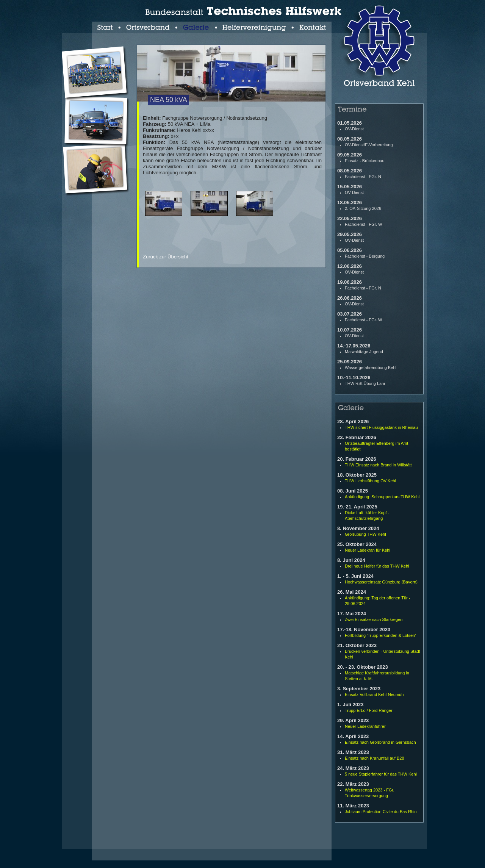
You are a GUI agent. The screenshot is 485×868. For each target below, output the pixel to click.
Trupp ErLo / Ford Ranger (369, 710)
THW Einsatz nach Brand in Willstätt (378, 465)
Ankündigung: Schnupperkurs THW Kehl (382, 497)
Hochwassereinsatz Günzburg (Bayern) (381, 582)
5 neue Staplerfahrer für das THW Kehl (381, 774)
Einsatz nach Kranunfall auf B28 (375, 758)
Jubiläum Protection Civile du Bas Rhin (381, 812)
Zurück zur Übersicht (166, 257)
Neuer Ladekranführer (365, 726)
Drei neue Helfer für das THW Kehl (377, 566)
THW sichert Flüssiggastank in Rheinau (381, 427)
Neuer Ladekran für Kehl (368, 550)
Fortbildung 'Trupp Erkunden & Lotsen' (380, 635)
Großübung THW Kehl (365, 534)
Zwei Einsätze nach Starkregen (374, 619)
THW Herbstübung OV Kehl (370, 481)
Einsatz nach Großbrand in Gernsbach (380, 742)
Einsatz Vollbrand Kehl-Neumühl (375, 694)
